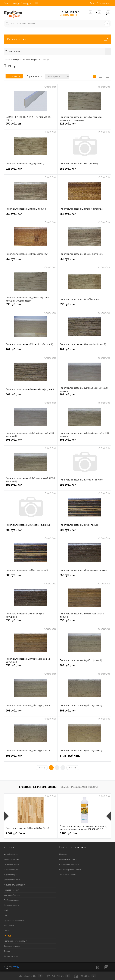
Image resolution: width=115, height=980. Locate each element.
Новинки (63, 854)
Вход (92, 3)
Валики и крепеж (11, 956)
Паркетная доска (11, 864)
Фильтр (14, 76)
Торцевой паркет (11, 890)
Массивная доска (11, 859)
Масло (7, 931)
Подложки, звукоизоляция (15, 941)
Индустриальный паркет (14, 885)
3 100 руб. (68, 833)
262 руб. (85, 170)
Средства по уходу (12, 946)
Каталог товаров (57, 39)
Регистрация (103, 3)
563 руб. (85, 261)
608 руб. (31, 441)
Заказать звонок (68, 15)
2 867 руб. (15, 833)
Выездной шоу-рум (22, 3)
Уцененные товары (68, 875)
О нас (6, 3)
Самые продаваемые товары (79, 787)
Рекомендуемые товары (70, 870)
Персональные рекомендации (37, 787)
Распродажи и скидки (69, 864)
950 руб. (31, 125)
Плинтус (7, 936)
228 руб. (85, 125)
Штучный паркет (11, 875)
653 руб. (31, 622)
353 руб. (85, 577)
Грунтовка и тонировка (14, 921)
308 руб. (85, 396)
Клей (6, 910)
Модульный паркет (12, 895)
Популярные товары (68, 859)
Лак (5, 915)
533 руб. (31, 306)
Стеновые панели (11, 905)
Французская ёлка (12, 880)
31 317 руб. (85, 757)
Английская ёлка (11, 854)
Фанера (7, 951)
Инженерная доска (12, 870)
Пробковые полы (11, 900)
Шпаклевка (9, 926)
